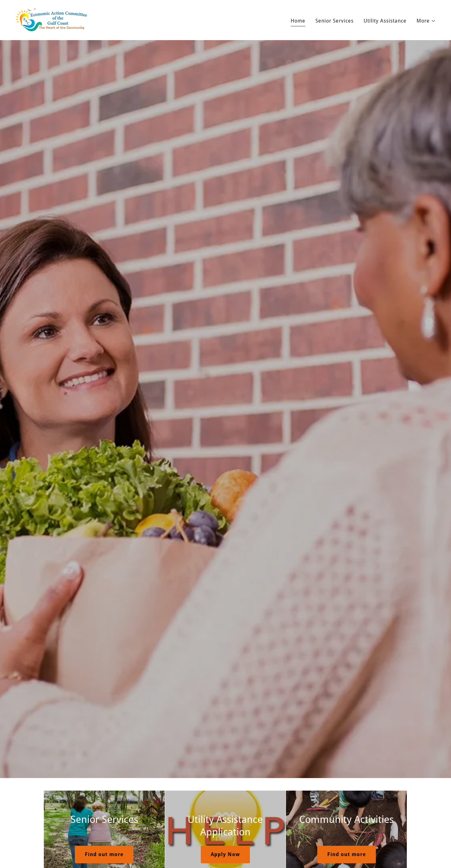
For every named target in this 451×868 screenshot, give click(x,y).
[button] (426, 21)
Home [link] (298, 21)
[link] (52, 20)
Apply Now (225, 854)
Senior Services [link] (334, 21)
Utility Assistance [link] (385, 21)
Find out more (104, 854)
